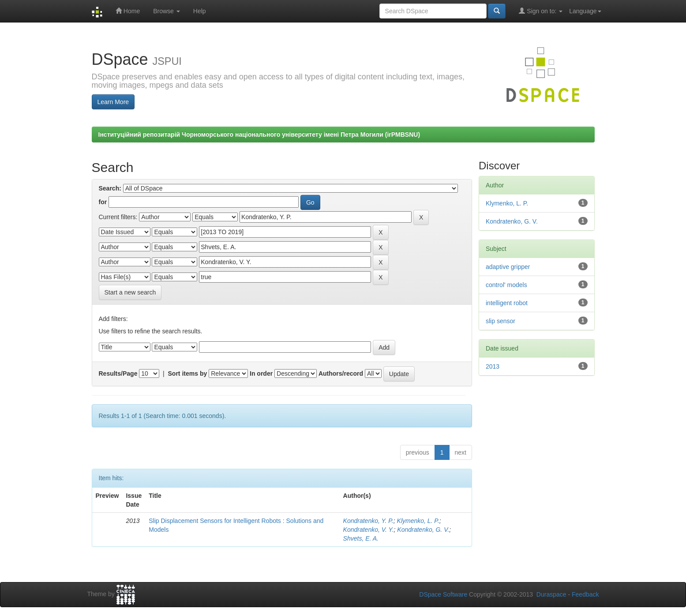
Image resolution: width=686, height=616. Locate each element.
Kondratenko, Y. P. (368, 521)
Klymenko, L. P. (418, 521)
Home (128, 11)
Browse (167, 11)
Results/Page (118, 373)
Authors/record (341, 373)
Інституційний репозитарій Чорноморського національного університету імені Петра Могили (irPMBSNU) (259, 134)
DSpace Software (443, 594)
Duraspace (551, 594)
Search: (110, 188)
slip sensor (500, 321)
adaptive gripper (508, 267)
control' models (506, 285)
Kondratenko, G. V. (423, 530)
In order (261, 373)
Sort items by (188, 373)
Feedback (585, 594)
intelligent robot (507, 303)
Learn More (113, 102)
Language (585, 11)
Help (200, 11)
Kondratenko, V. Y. (369, 530)
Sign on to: (541, 11)
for (103, 202)
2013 (493, 366)
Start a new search (130, 292)
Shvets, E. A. (361, 538)
